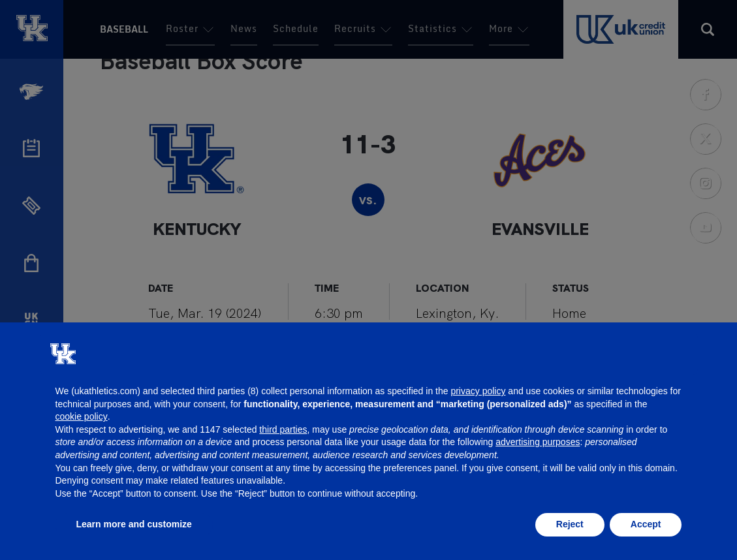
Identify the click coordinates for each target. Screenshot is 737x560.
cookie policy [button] (82, 416)
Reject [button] (570, 524)
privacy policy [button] (478, 391)
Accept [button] (646, 524)
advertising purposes (538, 442)
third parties (283, 429)
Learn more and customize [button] (134, 524)
